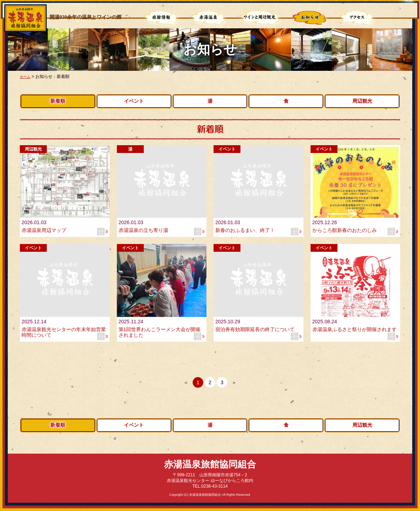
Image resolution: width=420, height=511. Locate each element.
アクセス (357, 18)
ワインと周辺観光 (260, 18)
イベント (134, 101)
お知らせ (310, 18)
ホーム (26, 76)
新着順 (58, 101)
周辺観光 (362, 101)
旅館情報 (161, 18)
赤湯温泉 (209, 18)
